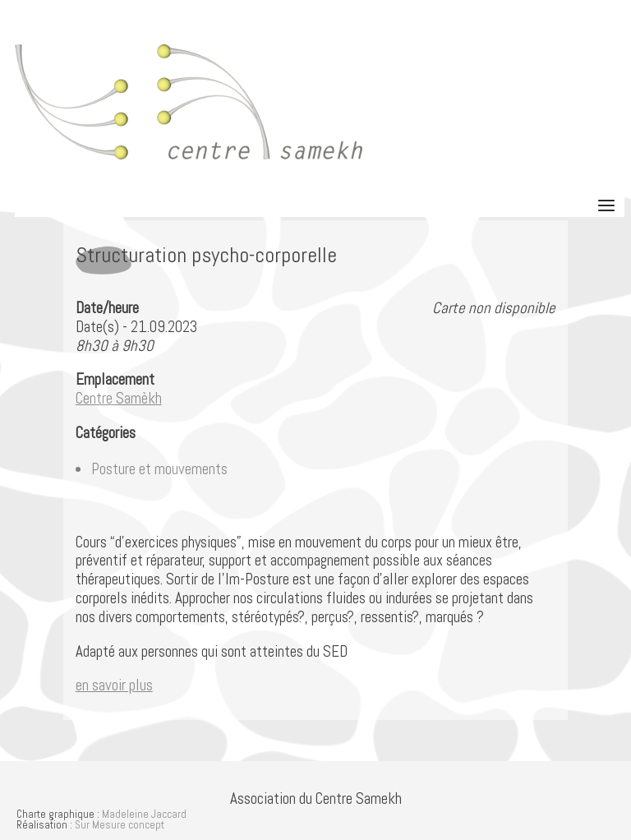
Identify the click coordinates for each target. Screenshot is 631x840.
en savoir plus (114, 685)
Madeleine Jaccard (144, 814)
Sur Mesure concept (120, 825)
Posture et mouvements (159, 469)
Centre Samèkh (119, 398)
